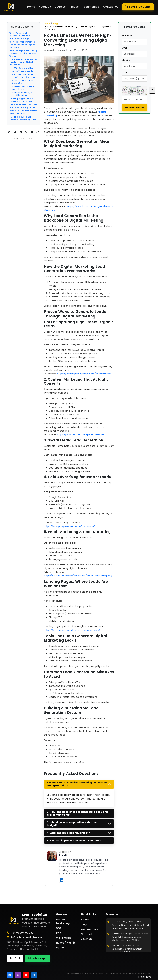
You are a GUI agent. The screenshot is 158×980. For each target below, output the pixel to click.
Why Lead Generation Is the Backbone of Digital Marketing (22, 45)
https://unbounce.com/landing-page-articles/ (72, 630)
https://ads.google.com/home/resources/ (69, 526)
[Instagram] (18, 975)
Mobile (126, 60)
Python (61, 947)
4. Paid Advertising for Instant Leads (23, 88)
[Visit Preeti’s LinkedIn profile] (62, 880)
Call (15, 958)
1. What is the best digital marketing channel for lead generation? (77, 784)
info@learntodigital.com (26, 937)
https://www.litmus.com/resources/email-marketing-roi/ (78, 576)
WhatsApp (37, 958)
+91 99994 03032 (20, 933)
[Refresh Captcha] (152, 90)
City (124, 73)
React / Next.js (66, 943)
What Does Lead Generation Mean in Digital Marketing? (20, 36)
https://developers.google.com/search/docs (84, 374)
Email (125, 48)
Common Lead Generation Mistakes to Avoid (23, 112)
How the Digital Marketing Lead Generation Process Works (23, 53)
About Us (45, 7)
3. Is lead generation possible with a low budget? (72, 824)
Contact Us (111, 7)
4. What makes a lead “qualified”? (68, 833)
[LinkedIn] (34, 975)
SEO (59, 928)
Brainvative (145, 977)
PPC (59, 933)
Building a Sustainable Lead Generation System (23, 118)
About (85, 920)
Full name (128, 36)
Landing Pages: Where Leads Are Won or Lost (21, 100)
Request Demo (135, 108)
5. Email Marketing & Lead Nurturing (22, 94)
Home (31, 7)
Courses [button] (60, 7)
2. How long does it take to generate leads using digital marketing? (77, 813)
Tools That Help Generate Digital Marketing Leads (23, 106)
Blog (56, 24)
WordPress (63, 938)
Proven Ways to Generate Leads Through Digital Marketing (23, 62)
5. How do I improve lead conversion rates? (74, 841)
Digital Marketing (63, 921)
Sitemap (86, 939)
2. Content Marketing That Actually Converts (23, 76)
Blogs (75, 7)
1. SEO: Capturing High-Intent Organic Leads (24, 69)
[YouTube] (26, 975)
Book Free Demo (138, 7)
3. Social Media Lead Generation (22, 82)
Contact (86, 934)
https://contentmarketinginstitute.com (80, 435)
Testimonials (91, 7)
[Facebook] (10, 975)
